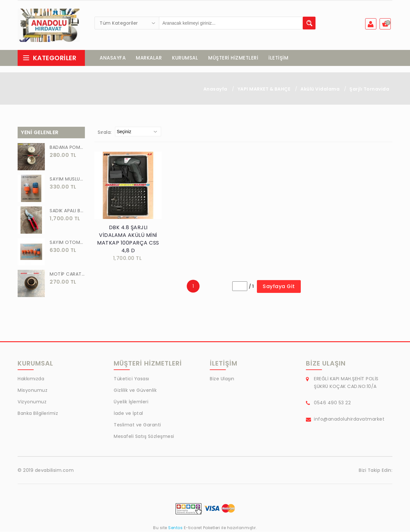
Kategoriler (49, 58)
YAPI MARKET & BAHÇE (264, 89)
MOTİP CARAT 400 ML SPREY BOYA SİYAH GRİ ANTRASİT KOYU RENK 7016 (67, 274)
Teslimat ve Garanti (137, 425)
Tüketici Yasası (131, 379)
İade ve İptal (128, 414)
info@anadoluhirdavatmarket (349, 419)
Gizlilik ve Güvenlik (135, 391)
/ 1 (251, 286)
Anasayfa (215, 89)
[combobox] (127, 23)
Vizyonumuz (32, 402)
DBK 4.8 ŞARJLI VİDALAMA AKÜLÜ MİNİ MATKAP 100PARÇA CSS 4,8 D (128, 239)
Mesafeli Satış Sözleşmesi (144, 437)
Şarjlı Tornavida (369, 89)
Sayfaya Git (279, 287)
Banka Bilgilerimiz (38, 414)
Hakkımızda (31, 379)
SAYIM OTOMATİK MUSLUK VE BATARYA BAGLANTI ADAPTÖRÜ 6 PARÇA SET (67, 243)
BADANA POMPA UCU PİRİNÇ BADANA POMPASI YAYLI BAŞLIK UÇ (67, 148)
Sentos (176, 528)
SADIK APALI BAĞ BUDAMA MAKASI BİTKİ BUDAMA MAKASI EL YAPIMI (67, 211)
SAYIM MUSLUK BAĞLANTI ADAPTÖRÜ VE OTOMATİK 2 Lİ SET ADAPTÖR (67, 179)
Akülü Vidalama (321, 89)
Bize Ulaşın (222, 379)
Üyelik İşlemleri (131, 402)
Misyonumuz (33, 391)
